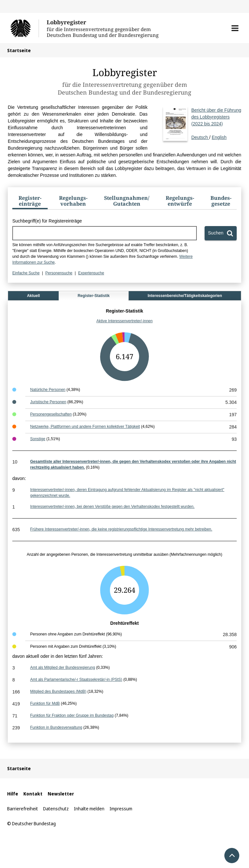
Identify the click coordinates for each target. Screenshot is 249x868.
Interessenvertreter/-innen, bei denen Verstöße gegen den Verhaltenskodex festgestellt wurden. (112, 507)
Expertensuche (91, 273)
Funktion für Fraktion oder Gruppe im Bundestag (72, 715)
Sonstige (38, 439)
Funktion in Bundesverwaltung (56, 727)
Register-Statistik (94, 296)
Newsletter (61, 794)
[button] (235, 28)
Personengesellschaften (51, 414)
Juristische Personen (48, 402)
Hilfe (13, 794)
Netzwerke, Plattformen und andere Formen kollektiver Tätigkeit (85, 427)
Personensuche (59, 273)
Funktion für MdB (45, 703)
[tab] (30, 202)
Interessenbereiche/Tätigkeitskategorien (185, 296)
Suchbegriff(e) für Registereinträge (47, 221)
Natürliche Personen (48, 390)
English (219, 137)
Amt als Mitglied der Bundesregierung (63, 668)
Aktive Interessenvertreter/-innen (124, 321)
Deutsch (216, 123)
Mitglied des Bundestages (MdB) (58, 691)
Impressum (121, 809)
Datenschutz (56, 809)
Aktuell (33, 296)
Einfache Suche (26, 273)
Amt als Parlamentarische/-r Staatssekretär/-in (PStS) (76, 680)
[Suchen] (221, 233)
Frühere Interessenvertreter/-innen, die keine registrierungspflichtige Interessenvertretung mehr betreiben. (121, 529)
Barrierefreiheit (23, 809)
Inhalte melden (89, 809)
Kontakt (33, 794)
